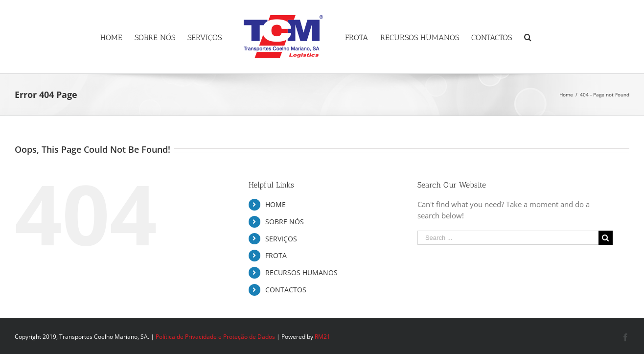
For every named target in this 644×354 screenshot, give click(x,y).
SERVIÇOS (281, 239)
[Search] (528, 37)
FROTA (276, 255)
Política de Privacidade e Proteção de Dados (215, 337)
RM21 (322, 337)
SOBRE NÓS (285, 222)
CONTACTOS (286, 290)
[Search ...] (508, 238)
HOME (276, 204)
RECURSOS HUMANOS (301, 272)
